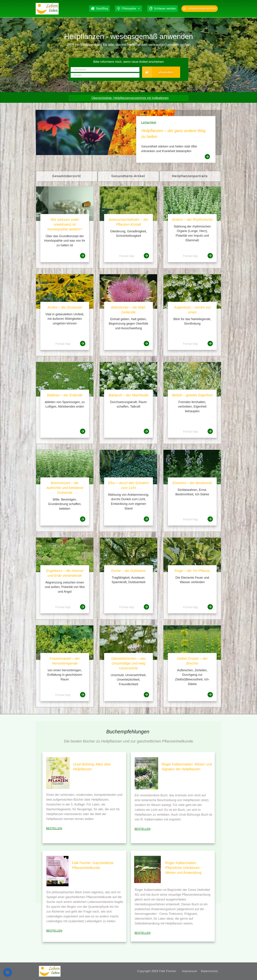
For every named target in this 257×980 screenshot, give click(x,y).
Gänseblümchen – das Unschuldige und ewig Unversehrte (128, 663)
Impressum (190, 971)
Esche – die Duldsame (128, 571)
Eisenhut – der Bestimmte (192, 483)
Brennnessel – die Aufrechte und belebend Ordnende (65, 488)
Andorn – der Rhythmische (192, 220)
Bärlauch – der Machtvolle (128, 395)
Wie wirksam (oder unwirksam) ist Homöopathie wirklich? (65, 224)
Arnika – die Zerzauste (65, 307)
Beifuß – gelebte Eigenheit (192, 395)
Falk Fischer (168, 971)
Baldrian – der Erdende (65, 395)
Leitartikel (149, 122)
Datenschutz (210, 971)
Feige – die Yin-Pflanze (192, 571)
